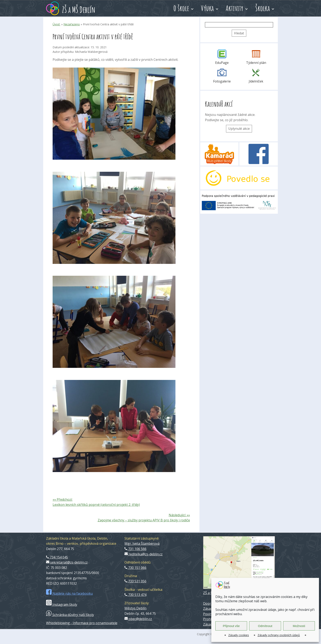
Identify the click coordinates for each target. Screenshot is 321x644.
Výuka (207, 8)
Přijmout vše (231, 626)
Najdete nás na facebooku (69, 593)
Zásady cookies (239, 635)
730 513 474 (135, 595)
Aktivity (235, 8)
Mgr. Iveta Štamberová (142, 543)
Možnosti (299, 626)
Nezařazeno (72, 24)
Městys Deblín (135, 608)
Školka (263, 8)
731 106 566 (135, 549)
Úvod (57, 24)
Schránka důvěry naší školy (70, 615)
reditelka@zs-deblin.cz (144, 554)
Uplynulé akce (239, 129)
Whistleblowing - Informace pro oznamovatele (82, 623)
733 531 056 (135, 581)
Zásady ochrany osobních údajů (279, 635)
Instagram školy (62, 604)
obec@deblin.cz (138, 619)
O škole (181, 8)
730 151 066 (135, 568)
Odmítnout (265, 626)
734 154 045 (57, 557)
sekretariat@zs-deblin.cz (67, 562)
